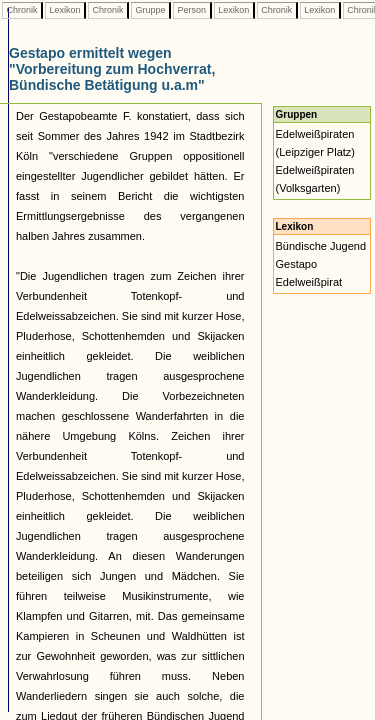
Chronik (22, 10)
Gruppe (150, 10)
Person (192, 10)
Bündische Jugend (321, 246)
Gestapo (297, 264)
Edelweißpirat (309, 282)
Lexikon (65, 10)
